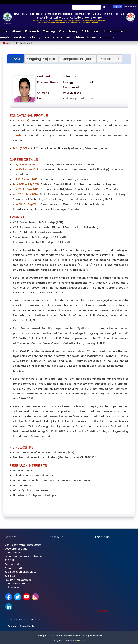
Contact (107, 38)
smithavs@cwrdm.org (79, 98)
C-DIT (82, 640)
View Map (101, 611)
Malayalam (130, 7)
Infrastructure (115, 32)
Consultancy (68, 31)
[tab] (16, 59)
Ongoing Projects (41, 59)
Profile (15, 59)
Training (50, 32)
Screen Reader (27, 626)
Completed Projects (77, 59)
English (117, 7)
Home (7, 43)
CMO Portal (61, 38)
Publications (92, 32)
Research (33, 32)
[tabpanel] (69, 287)
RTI (47, 38)
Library (35, 38)
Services (21, 38)
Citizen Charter (85, 38)
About (18, 32)
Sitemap (12, 626)
